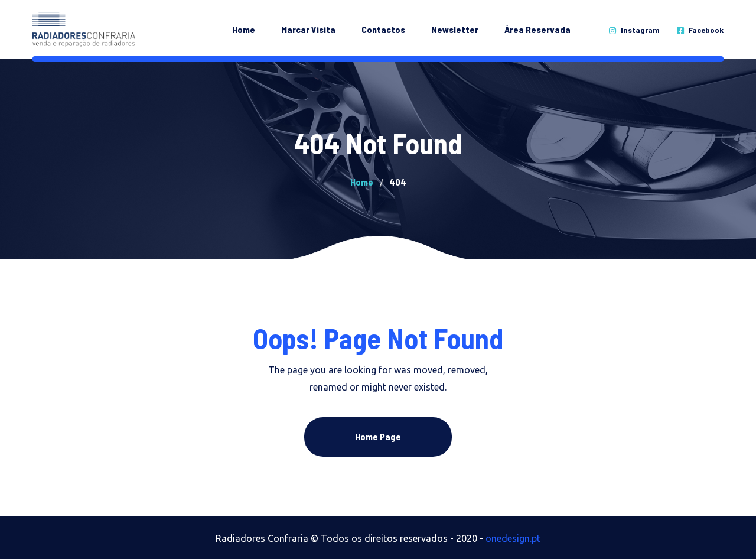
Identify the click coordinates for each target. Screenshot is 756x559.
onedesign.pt (513, 538)
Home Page (378, 436)
